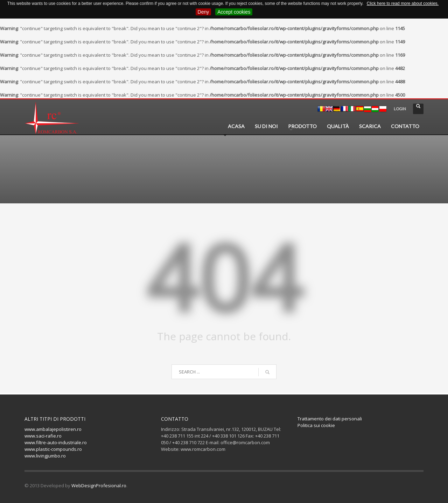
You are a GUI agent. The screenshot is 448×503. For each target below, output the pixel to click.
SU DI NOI (266, 126)
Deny (204, 12)
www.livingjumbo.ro (45, 456)
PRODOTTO (302, 126)
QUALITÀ (338, 126)
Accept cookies (234, 12)
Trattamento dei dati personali (330, 419)
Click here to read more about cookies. (403, 4)
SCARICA (370, 126)
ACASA (236, 126)
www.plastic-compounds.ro (53, 449)
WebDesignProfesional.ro (99, 485)
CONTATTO (405, 126)
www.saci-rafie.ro (43, 436)
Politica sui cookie (316, 425)
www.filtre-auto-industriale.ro (56, 442)
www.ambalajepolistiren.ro (53, 429)
